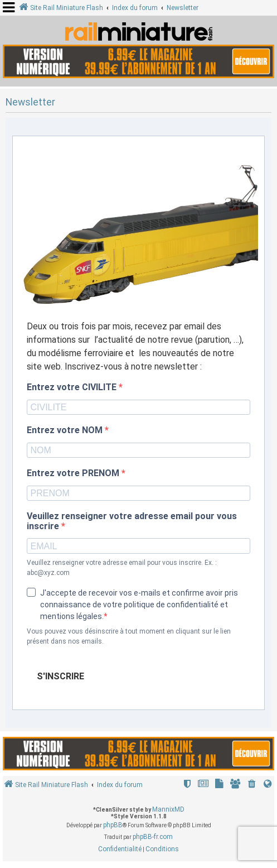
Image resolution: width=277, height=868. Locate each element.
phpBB (113, 825)
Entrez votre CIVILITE (73, 387)
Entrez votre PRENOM (74, 473)
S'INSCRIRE (60, 676)
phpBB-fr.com (153, 837)
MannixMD (168, 809)
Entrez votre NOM (66, 430)
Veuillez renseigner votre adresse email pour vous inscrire (132, 521)
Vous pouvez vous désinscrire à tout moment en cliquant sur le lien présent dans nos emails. (129, 636)
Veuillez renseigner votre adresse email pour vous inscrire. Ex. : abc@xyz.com (122, 568)
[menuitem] (252, 785)
